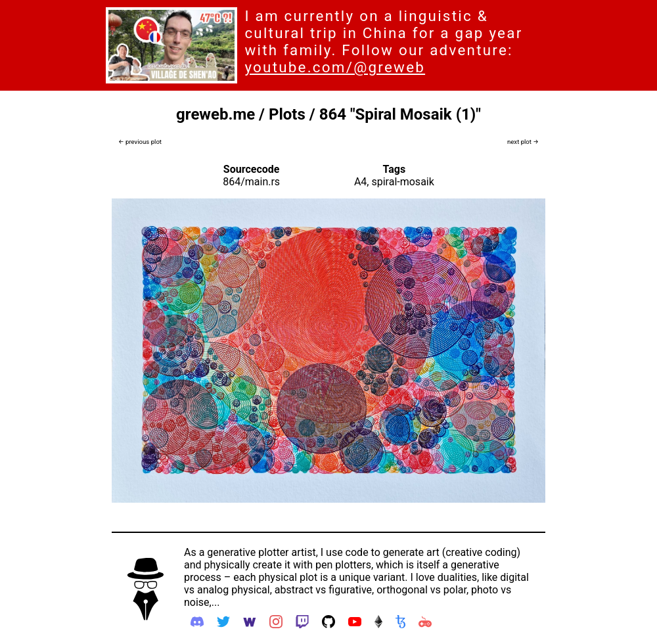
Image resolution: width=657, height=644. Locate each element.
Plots (287, 114)
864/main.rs (251, 182)
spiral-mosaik (402, 182)
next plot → (523, 142)
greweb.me (215, 114)
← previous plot (140, 142)
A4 (360, 182)
